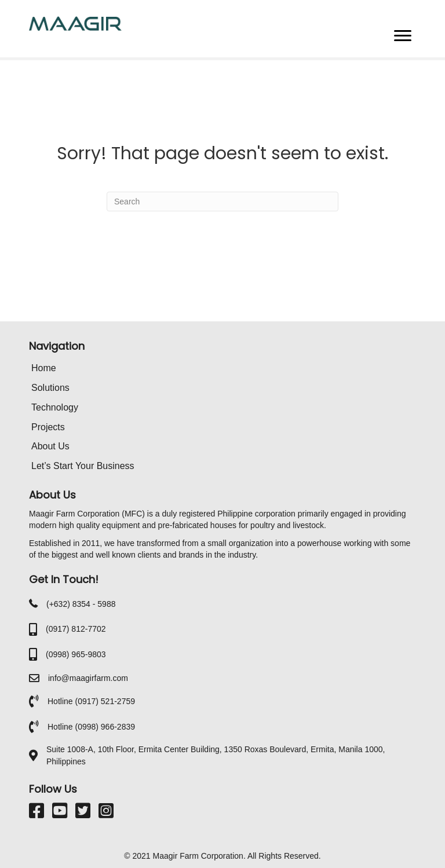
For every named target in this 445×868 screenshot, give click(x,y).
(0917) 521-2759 (105, 701)
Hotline (61, 701)
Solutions (50, 388)
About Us (50, 446)
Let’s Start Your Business (83, 466)
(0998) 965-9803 (76, 654)
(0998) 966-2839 (105, 727)
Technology (55, 407)
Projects (48, 427)
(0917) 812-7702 (76, 629)
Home (44, 368)
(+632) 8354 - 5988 (81, 604)
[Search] (222, 202)
